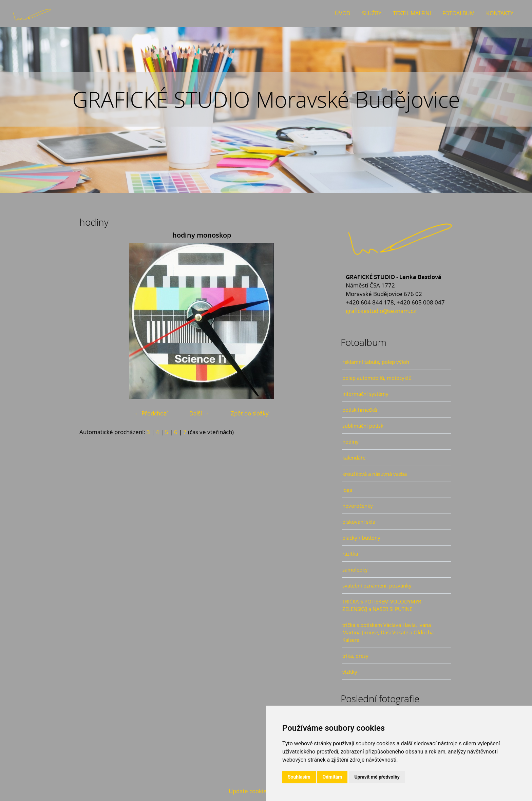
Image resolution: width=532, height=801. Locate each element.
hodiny (350, 442)
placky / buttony (361, 538)
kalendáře (354, 458)
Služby (372, 13)
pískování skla (359, 522)
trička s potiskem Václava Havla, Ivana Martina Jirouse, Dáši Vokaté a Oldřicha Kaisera (388, 632)
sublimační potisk (363, 426)
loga (347, 490)
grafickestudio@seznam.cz (381, 311)
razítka (350, 554)
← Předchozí (151, 413)
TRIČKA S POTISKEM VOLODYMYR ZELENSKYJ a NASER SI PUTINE (382, 605)
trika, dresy (355, 656)
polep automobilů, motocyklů (377, 378)
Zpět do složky (250, 413)
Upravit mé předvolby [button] (377, 777)
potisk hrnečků (360, 410)
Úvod (343, 13)
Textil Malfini (412, 13)
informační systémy (365, 394)
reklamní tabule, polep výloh (376, 362)
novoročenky (358, 506)
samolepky (355, 570)
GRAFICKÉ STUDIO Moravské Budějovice (266, 99)
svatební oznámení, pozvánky (377, 585)
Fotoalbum (459, 13)
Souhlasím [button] (299, 777)
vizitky (350, 672)
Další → (199, 413)
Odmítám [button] (332, 777)
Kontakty (500, 13)
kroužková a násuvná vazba (375, 474)
